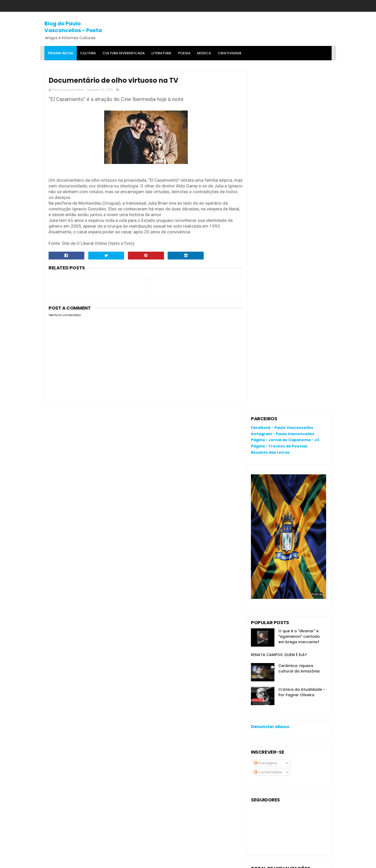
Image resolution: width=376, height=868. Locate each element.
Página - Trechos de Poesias (279, 104)
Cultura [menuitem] (88, 53)
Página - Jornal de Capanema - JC (285, 98)
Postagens (266, 421)
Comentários (268, 430)
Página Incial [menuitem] (61, 53)
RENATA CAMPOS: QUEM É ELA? (279, 313)
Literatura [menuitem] (161, 53)
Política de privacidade (272, 738)
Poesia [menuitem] (184, 53)
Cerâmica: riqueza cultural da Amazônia (299, 327)
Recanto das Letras (270, 111)
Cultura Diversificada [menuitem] (124, 53)
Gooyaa (124, 861)
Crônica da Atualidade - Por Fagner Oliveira (302, 350)
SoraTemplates (77, 861)
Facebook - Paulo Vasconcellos (282, 86)
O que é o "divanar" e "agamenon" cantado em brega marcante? (299, 295)
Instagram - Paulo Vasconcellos (283, 92)
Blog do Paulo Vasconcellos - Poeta (73, 27)
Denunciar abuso (270, 385)
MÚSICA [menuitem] (204, 53)
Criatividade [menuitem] (230, 53)
